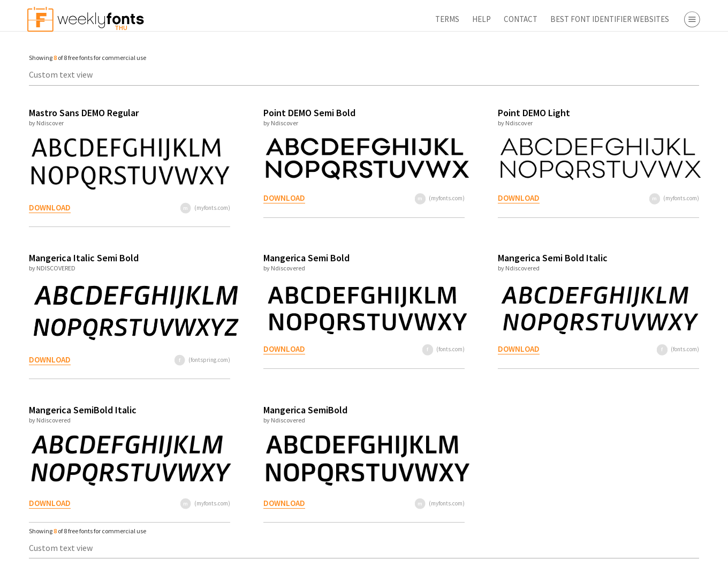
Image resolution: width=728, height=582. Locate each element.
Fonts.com (651, 249)
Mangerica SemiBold (258, 410)
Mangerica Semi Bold (259, 258)
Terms (320, 19)
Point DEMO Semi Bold (262, 113)
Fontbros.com (658, 264)
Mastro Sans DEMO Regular (79, 113)
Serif (640, 77)
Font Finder (634, 335)
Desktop (647, 178)
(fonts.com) (366, 349)
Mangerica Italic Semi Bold (79, 258)
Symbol (646, 138)
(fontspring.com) (168, 360)
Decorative (651, 123)
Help (355, 19)
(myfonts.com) (170, 208)
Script (643, 108)
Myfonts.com (656, 233)
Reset (687, 569)
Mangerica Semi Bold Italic (463, 258)
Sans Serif (650, 92)
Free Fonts (632, 320)
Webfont (648, 194)
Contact (394, 19)
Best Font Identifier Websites (483, 19)
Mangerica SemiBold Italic (78, 410)
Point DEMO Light (444, 113)
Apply (626, 569)
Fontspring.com (661, 280)
